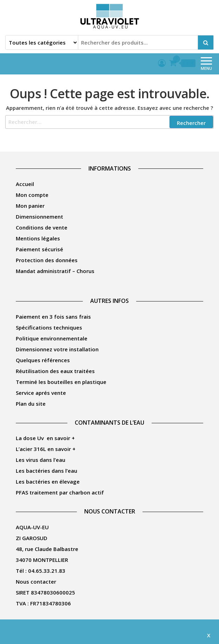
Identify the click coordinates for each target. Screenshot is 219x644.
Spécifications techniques (49, 327)
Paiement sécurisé (39, 249)
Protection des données (47, 260)
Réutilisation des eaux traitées (55, 371)
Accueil (25, 184)
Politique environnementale (52, 338)
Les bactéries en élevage (48, 482)
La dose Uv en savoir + (45, 438)
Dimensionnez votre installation (57, 349)
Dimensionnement (39, 217)
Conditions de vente (42, 227)
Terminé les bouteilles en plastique (61, 382)
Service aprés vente (41, 393)
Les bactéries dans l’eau (47, 471)
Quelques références (43, 360)
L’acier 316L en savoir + (46, 449)
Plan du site (31, 404)
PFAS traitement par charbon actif (60, 492)
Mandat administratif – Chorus (55, 271)
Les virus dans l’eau (41, 460)
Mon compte (32, 195)
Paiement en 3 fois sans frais (53, 317)
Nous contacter (36, 582)
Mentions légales (38, 238)
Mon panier (30, 206)
